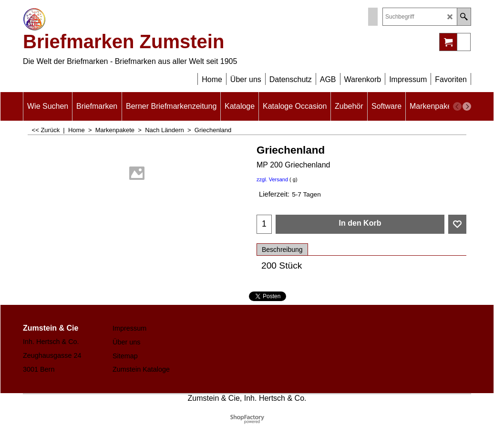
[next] (467, 106)
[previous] (457, 106)
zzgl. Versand (272, 179)
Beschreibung (282, 250)
